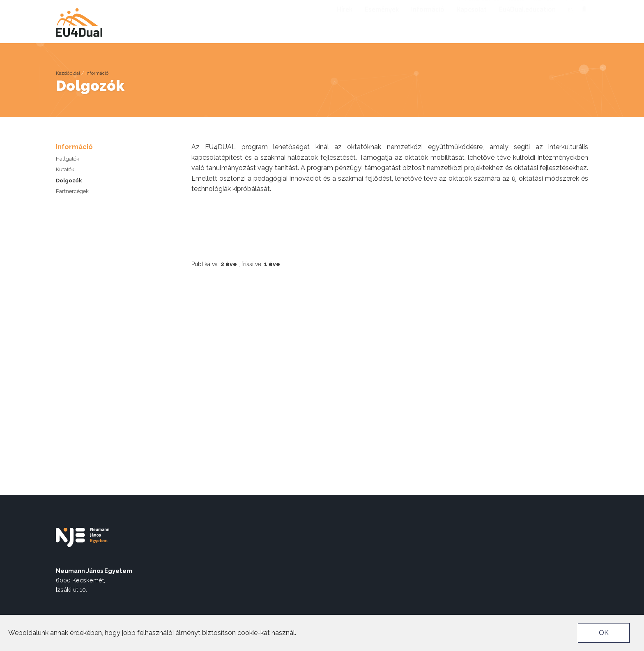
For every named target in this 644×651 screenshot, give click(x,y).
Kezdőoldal (68, 73)
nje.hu (517, 7)
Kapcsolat (472, 20)
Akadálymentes (479, 7)
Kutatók (65, 169)
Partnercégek (72, 191)
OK (604, 633)
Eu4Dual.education (527, 20)
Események (382, 20)
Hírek (345, 20)
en (571, 20)
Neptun (544, 7)
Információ (428, 20)
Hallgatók (68, 159)
